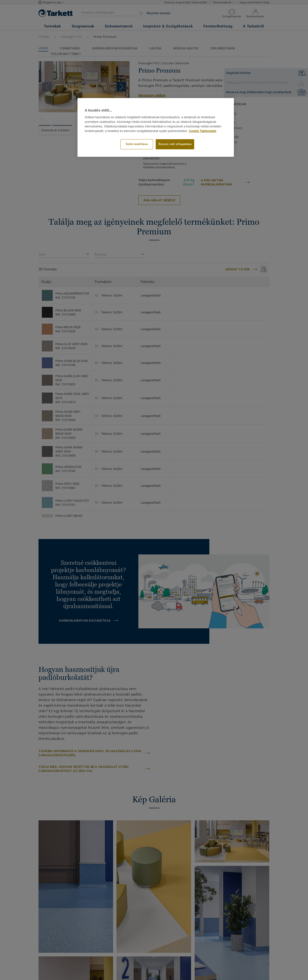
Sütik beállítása (137, 144)
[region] (156, 127)
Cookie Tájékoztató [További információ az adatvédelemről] (203, 131)
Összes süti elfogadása (175, 144)
